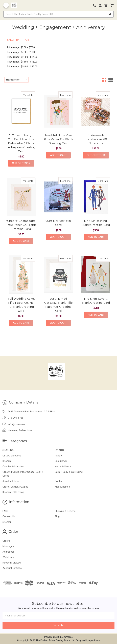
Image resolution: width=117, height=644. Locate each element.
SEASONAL (9, 450)
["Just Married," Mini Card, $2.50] (59, 197)
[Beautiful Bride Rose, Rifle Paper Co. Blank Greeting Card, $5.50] (59, 111)
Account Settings (12, 568)
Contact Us (9, 516)
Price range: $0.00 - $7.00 (21, 47)
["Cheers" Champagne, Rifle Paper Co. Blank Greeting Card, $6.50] (21, 197)
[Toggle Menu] (6, 5)
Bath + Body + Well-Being (69, 472)
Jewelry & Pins (11, 481)
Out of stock (21, 163)
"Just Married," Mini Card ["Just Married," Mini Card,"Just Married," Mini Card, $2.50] (59, 223)
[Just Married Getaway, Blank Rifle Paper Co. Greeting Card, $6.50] (59, 275)
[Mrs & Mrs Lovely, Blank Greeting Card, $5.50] (96, 275)
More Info (29, 94)
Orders (6, 541)
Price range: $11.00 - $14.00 (22, 57)
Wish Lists (8, 557)
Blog (57, 516)
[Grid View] (104, 80)
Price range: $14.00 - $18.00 (22, 62)
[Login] (101, 5)
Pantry (58, 456)
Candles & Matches (13, 467)
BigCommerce (65, 637)
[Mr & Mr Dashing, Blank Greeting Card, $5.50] (96, 197)
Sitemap (7, 522)
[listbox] (17, 80)
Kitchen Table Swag (13, 492)
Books (58, 481)
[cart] (112, 5)
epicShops (95, 640)
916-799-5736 (16, 418)
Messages (8, 546)
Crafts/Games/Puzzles (15, 487)
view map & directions (20, 430)
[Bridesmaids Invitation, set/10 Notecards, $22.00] (96, 111)
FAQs (5, 511)
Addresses (8, 552)
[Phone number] (96, 5)
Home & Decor (63, 467)
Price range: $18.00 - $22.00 (22, 67)
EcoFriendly (61, 461)
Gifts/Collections (12, 456)
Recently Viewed (12, 563)
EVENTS (59, 450)
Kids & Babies (62, 487)
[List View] (111, 80)
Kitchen (7, 461)
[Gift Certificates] (107, 5)
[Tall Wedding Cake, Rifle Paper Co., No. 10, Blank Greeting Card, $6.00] (21, 275)
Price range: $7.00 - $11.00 (22, 52)
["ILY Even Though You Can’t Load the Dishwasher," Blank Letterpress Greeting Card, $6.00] (21, 111)
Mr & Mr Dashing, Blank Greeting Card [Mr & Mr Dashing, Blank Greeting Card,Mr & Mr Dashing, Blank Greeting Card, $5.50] (96, 223)
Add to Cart (58, 155)
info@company (16, 424)
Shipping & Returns (65, 511)
